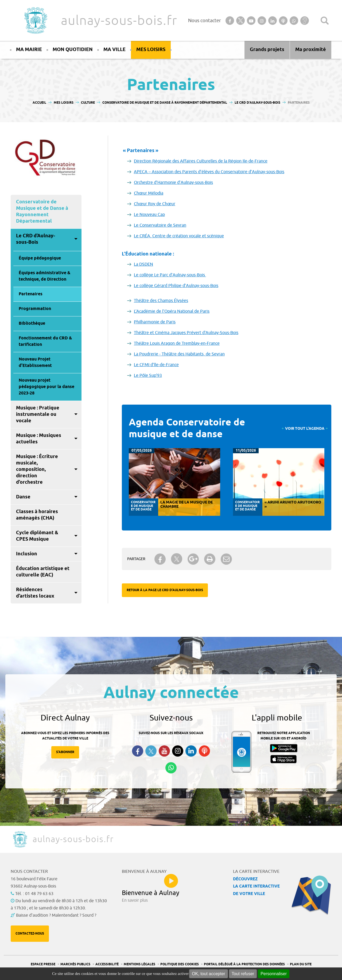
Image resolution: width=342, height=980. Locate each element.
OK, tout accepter (209, 974)
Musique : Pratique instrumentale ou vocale (38, 415)
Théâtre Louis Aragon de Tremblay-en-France (177, 343)
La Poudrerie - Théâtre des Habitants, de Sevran (179, 354)
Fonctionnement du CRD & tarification (45, 341)
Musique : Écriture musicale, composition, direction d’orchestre (37, 470)
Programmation (35, 309)
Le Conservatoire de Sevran (160, 225)
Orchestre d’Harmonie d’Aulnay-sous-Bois (173, 183)
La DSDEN (143, 264)
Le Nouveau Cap (149, 215)
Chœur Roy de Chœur (155, 204)
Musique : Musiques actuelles (39, 439)
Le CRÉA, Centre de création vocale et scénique (179, 236)
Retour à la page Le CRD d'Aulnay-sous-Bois (165, 590)
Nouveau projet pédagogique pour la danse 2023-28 (46, 387)
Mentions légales (139, 964)
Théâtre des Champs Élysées (161, 301)
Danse (23, 497)
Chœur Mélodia (149, 193)
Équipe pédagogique (40, 258)
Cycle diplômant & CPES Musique (37, 536)
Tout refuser (243, 974)
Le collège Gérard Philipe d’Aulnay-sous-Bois (176, 286)
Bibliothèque (32, 324)
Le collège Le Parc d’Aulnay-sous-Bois (170, 275)
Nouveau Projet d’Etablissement (35, 363)
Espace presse (43, 964)
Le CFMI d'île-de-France (156, 365)
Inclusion (27, 554)
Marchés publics (75, 964)
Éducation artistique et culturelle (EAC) (43, 572)
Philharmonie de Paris (155, 322)
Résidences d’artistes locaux (35, 593)
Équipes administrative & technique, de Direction (44, 276)
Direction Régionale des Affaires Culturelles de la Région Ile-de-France (201, 161)
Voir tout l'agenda (305, 429)
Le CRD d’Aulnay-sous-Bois (36, 239)
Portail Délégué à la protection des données (244, 964)
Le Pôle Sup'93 (148, 375)
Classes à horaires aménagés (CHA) (37, 515)
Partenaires (31, 294)
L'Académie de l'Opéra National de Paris (172, 311)
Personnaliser (274, 974)
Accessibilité (107, 964)
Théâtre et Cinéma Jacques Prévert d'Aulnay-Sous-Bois (186, 333)
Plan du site (301, 964)
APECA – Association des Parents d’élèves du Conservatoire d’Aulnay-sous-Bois (209, 172)
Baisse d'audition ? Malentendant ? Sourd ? (56, 915)
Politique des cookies (180, 964)
